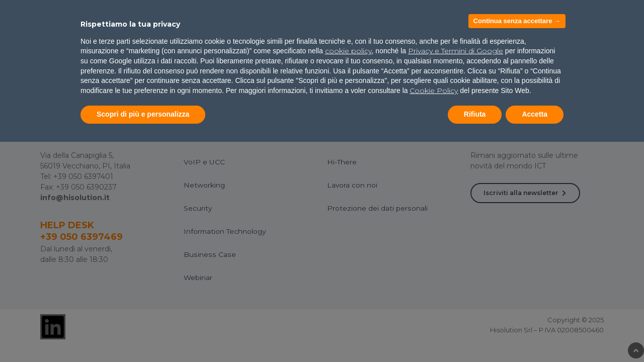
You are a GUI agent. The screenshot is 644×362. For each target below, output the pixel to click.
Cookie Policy (434, 90)
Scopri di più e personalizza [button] (143, 114)
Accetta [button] (535, 114)
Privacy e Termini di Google (456, 51)
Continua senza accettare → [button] (517, 21)
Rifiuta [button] (475, 114)
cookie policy (348, 51)
